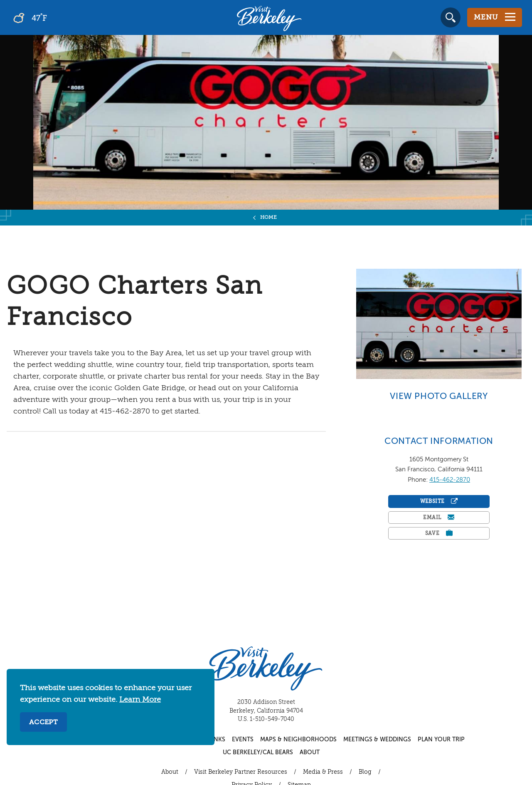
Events (243, 740)
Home (269, 218)
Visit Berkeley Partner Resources (241, 772)
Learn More (140, 700)
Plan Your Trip (441, 740)
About (310, 753)
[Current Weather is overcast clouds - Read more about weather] (54, 17)
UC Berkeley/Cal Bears (258, 753)
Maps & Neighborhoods (298, 740)
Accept (43, 723)
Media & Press (323, 772)
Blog (365, 772)
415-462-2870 (450, 480)
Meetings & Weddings (377, 740)
